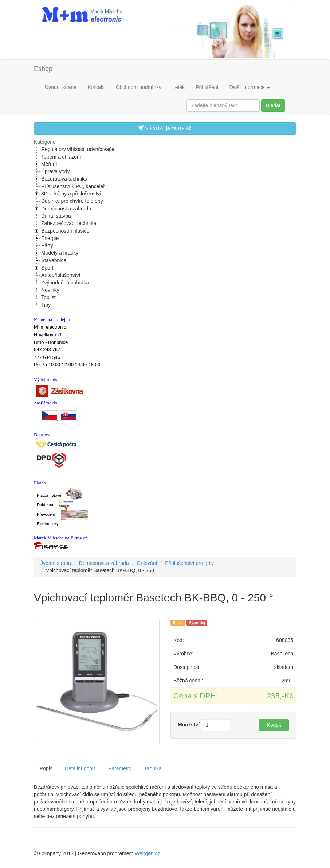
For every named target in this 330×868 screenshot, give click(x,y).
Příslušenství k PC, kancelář (73, 186)
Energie (50, 238)
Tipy (46, 305)
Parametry (120, 768)
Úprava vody (56, 171)
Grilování (147, 563)
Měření (49, 164)
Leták (178, 87)
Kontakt (96, 87)
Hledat (273, 105)
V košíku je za (165, 128)
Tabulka (153, 768)
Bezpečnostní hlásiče (65, 231)
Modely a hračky (60, 253)
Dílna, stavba (56, 216)
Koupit (274, 725)
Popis (46, 768)
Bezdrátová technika (64, 179)
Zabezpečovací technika (69, 223)
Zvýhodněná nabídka (65, 283)
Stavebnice (54, 260)
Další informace (249, 87)
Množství (189, 725)
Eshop (43, 69)
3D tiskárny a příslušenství (71, 194)
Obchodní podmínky (139, 87)
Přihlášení (207, 87)
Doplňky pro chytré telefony (72, 201)
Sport (47, 268)
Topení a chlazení (61, 157)
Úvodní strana (61, 87)
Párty (47, 245)
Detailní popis (80, 768)
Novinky (50, 290)
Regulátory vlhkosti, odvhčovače (78, 149)
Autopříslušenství (61, 275)
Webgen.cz (148, 853)
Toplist (48, 297)
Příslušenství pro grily (189, 563)
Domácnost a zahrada (66, 209)
